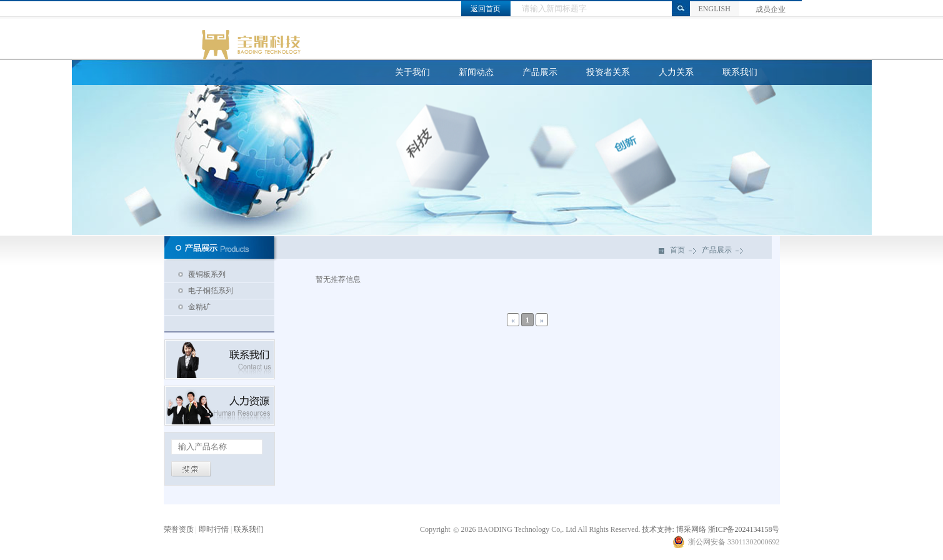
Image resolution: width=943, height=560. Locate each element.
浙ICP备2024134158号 (744, 529)
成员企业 (771, 9)
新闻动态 (476, 72)
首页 (677, 250)
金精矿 (199, 307)
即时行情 (214, 529)
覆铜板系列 (207, 274)
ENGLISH (714, 9)
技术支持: (658, 529)
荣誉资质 (179, 529)
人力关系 (676, 72)
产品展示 (540, 72)
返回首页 (486, 9)
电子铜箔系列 (211, 291)
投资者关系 (608, 72)
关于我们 (412, 72)
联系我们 (740, 72)
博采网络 (691, 529)
